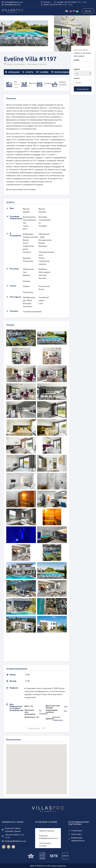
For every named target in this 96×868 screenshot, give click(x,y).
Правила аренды (47, 831)
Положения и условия (45, 844)
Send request (83, 89)
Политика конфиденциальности (49, 837)
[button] (67, 11)
